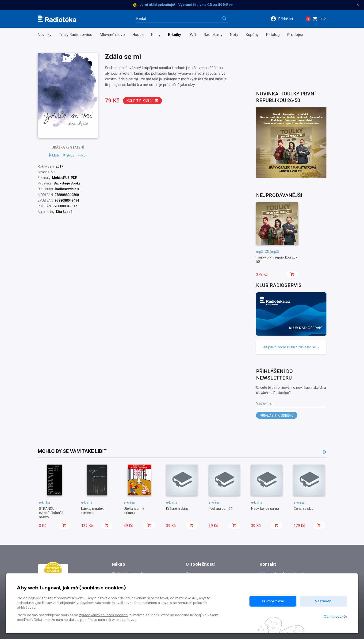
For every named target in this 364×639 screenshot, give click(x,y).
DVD (192, 35)
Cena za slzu (304, 509)
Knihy (156, 35)
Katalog (273, 35)
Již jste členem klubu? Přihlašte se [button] (291, 347)
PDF (82, 155)
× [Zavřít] (358, 5)
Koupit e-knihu (143, 101)
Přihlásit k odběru (277, 416)
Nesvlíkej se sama (265, 509)
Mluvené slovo (112, 35)
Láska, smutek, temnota (93, 511)
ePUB (69, 155)
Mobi (54, 155)
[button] (285, 19)
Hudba (138, 35)
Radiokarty (213, 35)
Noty (234, 35)
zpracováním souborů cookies (103, 615)
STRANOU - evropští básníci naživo (51, 513)
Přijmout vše (273, 601)
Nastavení (324, 601)
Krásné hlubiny (177, 509)
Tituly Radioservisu (76, 35)
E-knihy (174, 35)
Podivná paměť (220, 509)
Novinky (45, 35)
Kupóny (252, 35)
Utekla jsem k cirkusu (134, 511)
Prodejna (295, 35)
